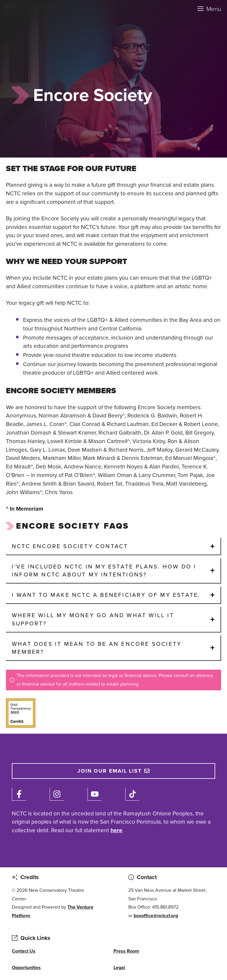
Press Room (126, 951)
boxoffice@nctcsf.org (156, 916)
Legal (119, 967)
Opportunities (26, 967)
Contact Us (24, 951)
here (116, 830)
